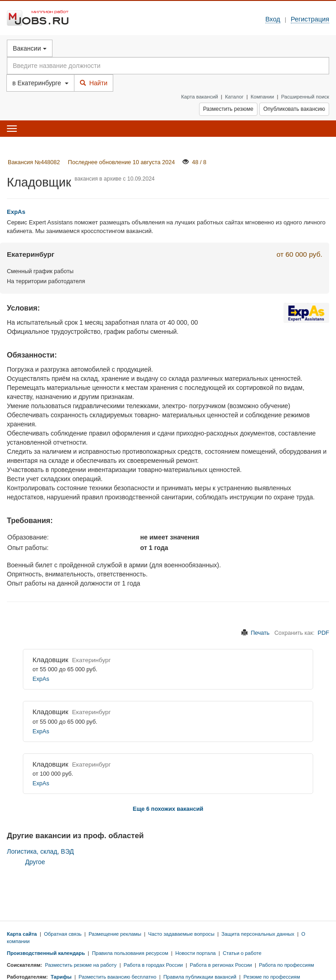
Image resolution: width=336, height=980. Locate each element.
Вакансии (30, 48)
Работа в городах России (153, 965)
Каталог (234, 97)
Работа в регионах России (221, 965)
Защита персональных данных (258, 934)
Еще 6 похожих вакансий (168, 809)
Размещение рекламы (115, 934)
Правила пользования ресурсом (130, 953)
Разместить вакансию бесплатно (117, 977)
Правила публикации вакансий (200, 977)
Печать (260, 633)
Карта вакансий (200, 97)
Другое (35, 862)
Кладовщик (50, 660)
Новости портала (196, 953)
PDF (323, 633)
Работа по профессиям (286, 965)
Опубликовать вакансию (294, 109)
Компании (262, 97)
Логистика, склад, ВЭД (40, 851)
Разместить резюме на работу (81, 965)
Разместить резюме (228, 109)
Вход (273, 19)
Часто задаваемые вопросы (181, 934)
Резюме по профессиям (272, 977)
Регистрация (310, 19)
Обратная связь (63, 934)
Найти (94, 83)
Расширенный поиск (305, 97)
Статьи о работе (242, 953)
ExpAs (41, 679)
